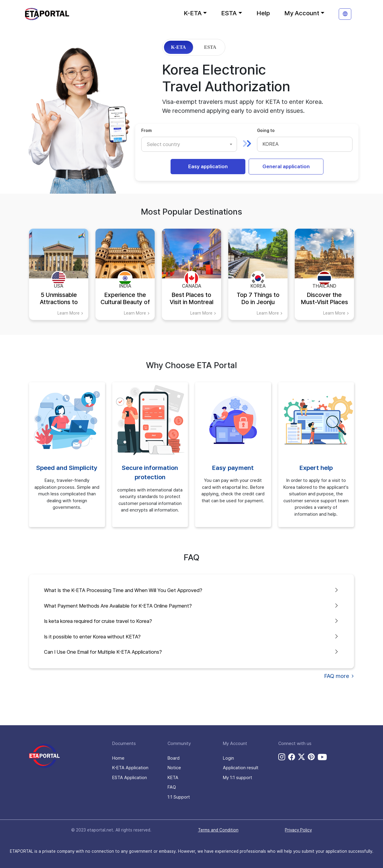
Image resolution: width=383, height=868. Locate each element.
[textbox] (166, 144)
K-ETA (178, 47)
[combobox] (189, 144)
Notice (174, 768)
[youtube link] (322, 757)
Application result (241, 768)
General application (286, 166)
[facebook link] (292, 757)
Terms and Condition (218, 830)
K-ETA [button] (193, 13)
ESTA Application (130, 778)
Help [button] (263, 13)
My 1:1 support (238, 778)
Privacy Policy (298, 830)
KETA (173, 778)
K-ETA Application (130, 768)
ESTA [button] (229, 13)
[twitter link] (301, 757)
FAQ (172, 787)
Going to (266, 130)
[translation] (345, 14)
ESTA (210, 47)
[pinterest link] (311, 757)
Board (174, 758)
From (146, 130)
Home (118, 758)
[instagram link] (282, 757)
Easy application (208, 166)
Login (228, 758)
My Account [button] (302, 13)
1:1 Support (179, 797)
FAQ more (339, 676)
